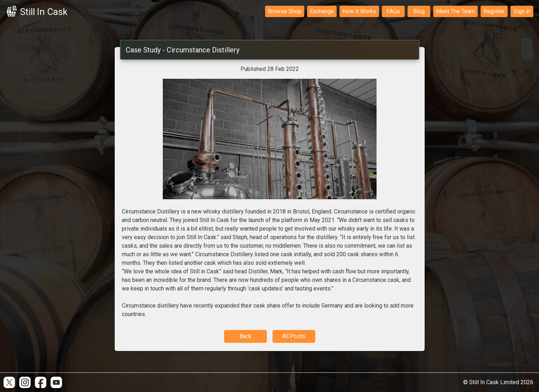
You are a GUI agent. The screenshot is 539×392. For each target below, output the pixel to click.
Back (245, 336)
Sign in (522, 11)
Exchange (322, 11)
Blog (419, 11)
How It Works (359, 11)
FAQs (393, 11)
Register (494, 11)
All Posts (294, 336)
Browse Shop (285, 11)
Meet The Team (455, 11)
